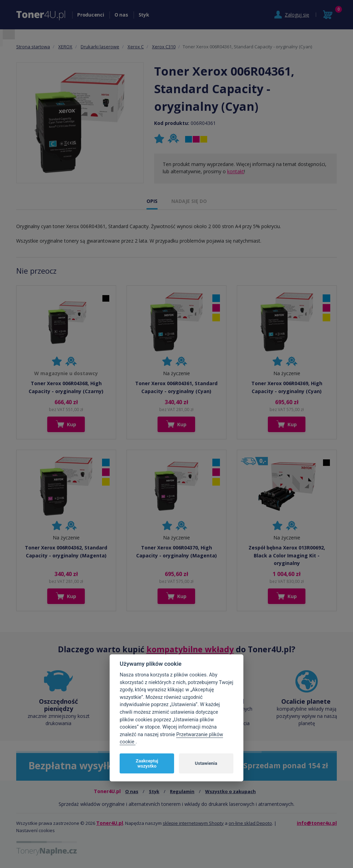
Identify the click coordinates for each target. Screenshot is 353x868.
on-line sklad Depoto (250, 823)
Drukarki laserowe (100, 47)
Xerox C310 (164, 47)
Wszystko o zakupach (230, 791)
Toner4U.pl (110, 823)
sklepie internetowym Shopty (193, 823)
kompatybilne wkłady (190, 649)
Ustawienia (206, 763)
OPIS (152, 201)
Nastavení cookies (36, 830)
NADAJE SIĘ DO (189, 201)
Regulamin (182, 791)
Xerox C (136, 47)
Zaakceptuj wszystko (147, 764)
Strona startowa (33, 47)
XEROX (65, 47)
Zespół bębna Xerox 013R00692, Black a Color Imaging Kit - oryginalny (287, 555)
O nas (121, 15)
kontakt (236, 171)
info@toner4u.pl (317, 823)
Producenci (91, 15)
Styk (144, 15)
